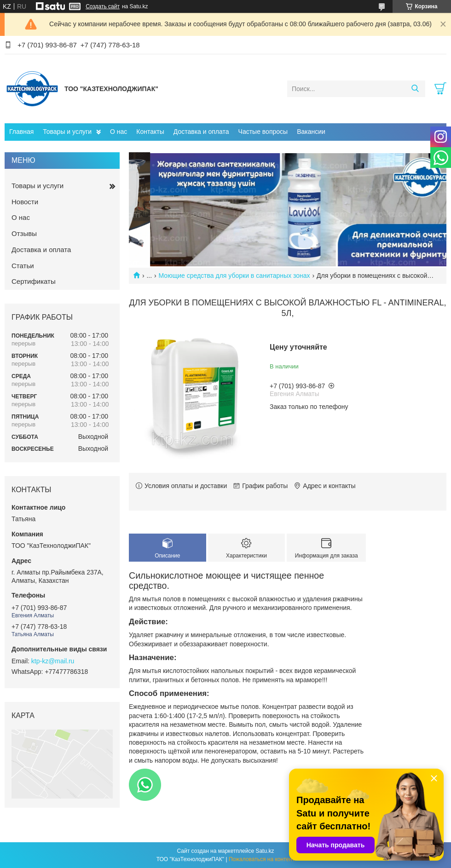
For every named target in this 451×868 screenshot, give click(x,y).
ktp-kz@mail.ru (53, 661)
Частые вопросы (263, 132)
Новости (25, 202)
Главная (21, 132)
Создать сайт (103, 6)
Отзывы (24, 233)
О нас (119, 132)
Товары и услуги (67, 132)
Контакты (150, 132)
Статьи (23, 266)
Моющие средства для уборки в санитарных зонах (234, 276)
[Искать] (415, 89)
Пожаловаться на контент (262, 859)
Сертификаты (34, 281)
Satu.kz (265, 851)
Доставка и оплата (201, 132)
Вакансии (311, 132)
